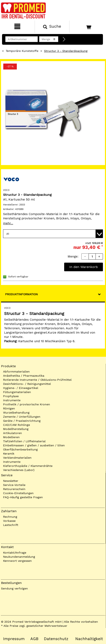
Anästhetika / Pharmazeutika (24, 376)
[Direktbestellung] (64, 39)
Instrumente (12, 400)
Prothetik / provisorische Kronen (27, 404)
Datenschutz (56, 639)
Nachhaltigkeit (89, 639)
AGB (34, 639)
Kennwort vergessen (17, 561)
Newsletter (11, 481)
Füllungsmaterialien (17, 392)
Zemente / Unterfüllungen (22, 417)
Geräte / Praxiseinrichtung (22, 421)
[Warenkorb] (87, 27)
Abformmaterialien (16, 372)
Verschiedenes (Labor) (19, 470)
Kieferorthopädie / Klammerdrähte (28, 466)
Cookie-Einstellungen (18, 493)
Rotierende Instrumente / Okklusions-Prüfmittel (37, 380)
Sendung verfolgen (14, 588)
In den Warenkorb (84, 267)
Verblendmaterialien (17, 458)
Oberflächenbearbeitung (20, 449)
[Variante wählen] (53, 234)
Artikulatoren (13, 433)
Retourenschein (14, 489)
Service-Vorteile (14, 485)
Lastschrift (11, 525)
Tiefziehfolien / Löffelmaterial (24, 441)
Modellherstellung (16, 429)
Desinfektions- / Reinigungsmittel (27, 384)
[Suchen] (52, 27)
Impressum (14, 639)
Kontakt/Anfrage (15, 553)
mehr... (8, 223)
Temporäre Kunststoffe (22, 51)
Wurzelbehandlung (16, 413)
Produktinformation (21, 294)
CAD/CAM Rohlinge (17, 425)
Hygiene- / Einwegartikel (21, 388)
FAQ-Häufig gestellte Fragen (23, 497)
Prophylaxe (11, 396)
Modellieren (11, 437)
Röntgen (9, 408)
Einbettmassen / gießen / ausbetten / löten (34, 445)
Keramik (9, 454)
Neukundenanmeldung (19, 557)
